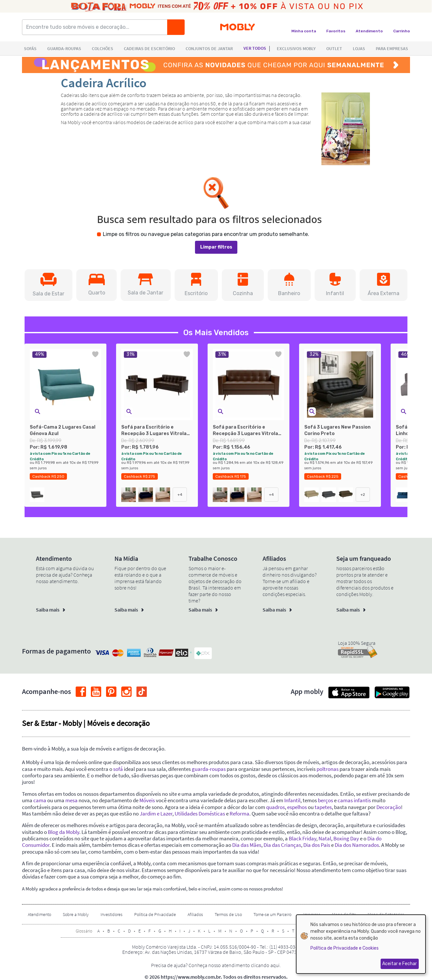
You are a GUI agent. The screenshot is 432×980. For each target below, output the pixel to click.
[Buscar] (176, 27)
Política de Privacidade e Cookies (345, 948)
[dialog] (361, 944)
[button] (49, 285)
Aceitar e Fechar (400, 964)
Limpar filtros (216, 247)
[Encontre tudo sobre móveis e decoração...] (97, 27)
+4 (180, 495)
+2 (363, 495)
